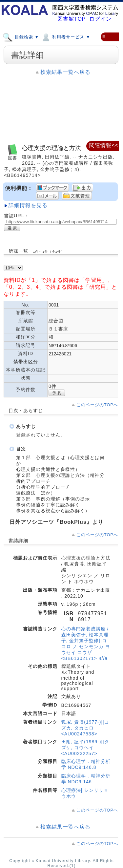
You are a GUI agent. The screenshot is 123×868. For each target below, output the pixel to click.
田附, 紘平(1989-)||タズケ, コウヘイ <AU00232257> (85, 748)
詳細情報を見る (28, 205)
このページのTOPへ (97, 405)
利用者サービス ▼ (65, 37)
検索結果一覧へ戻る (65, 72)
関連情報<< (104, 145)
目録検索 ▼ (21, 37)
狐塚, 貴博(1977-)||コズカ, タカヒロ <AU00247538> (85, 728)
